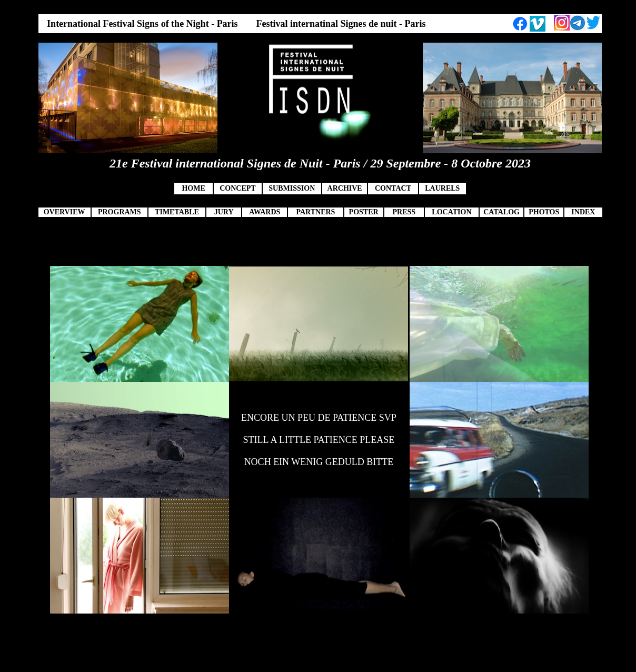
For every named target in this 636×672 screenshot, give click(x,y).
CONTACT (393, 188)
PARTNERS (315, 212)
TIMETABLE (177, 212)
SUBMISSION (292, 188)
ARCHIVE (345, 188)
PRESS (404, 212)
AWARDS (265, 212)
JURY (224, 212)
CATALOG (501, 212)
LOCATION (451, 212)
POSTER (364, 212)
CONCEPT (237, 188)
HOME (193, 188)
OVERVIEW (64, 212)
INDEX (583, 212)
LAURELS (442, 188)
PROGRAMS (120, 212)
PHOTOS (544, 212)
